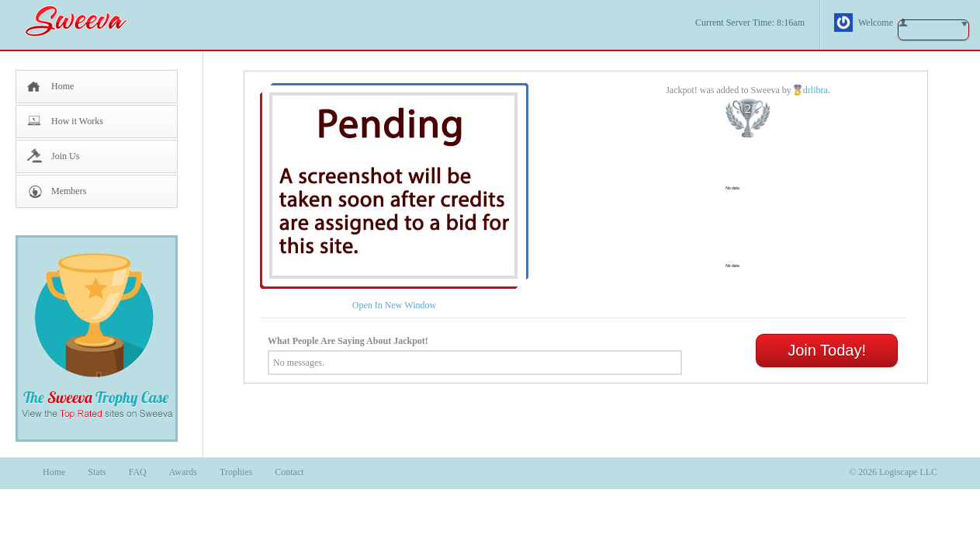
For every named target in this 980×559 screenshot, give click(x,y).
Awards (183, 472)
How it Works (77, 121)
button (933, 30)
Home (62, 86)
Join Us (65, 156)
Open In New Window (394, 305)
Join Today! (827, 350)
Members (69, 191)
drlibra (816, 90)
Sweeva (84, 21)
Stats (97, 472)
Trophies (236, 472)
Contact (289, 472)
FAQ (138, 472)
